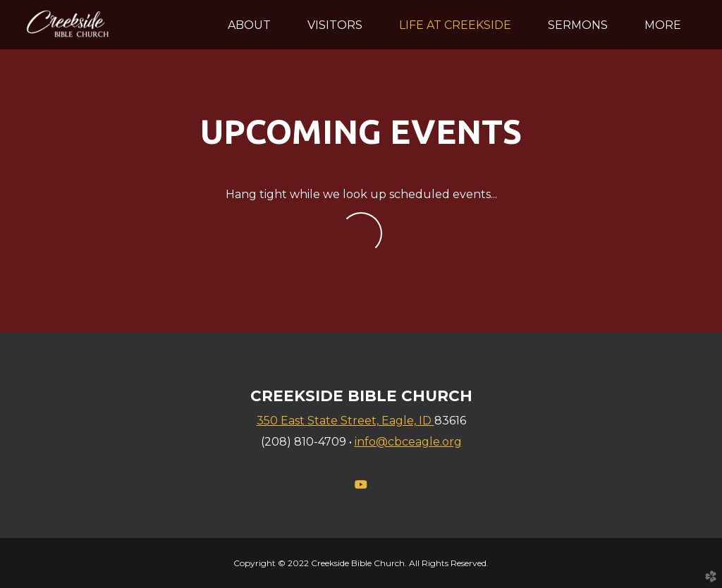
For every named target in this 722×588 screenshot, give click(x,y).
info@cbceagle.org (408, 442)
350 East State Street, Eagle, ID (345, 421)
